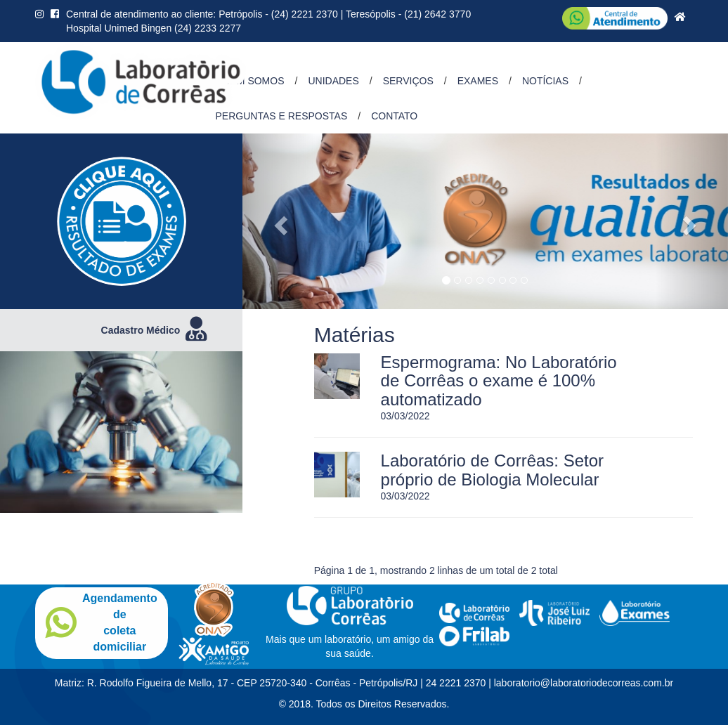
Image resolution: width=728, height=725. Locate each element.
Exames (478, 81)
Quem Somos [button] (250, 81)
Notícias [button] (545, 81)
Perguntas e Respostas (282, 116)
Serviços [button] (408, 81)
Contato (394, 116)
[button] (279, 221)
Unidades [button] (333, 81)
